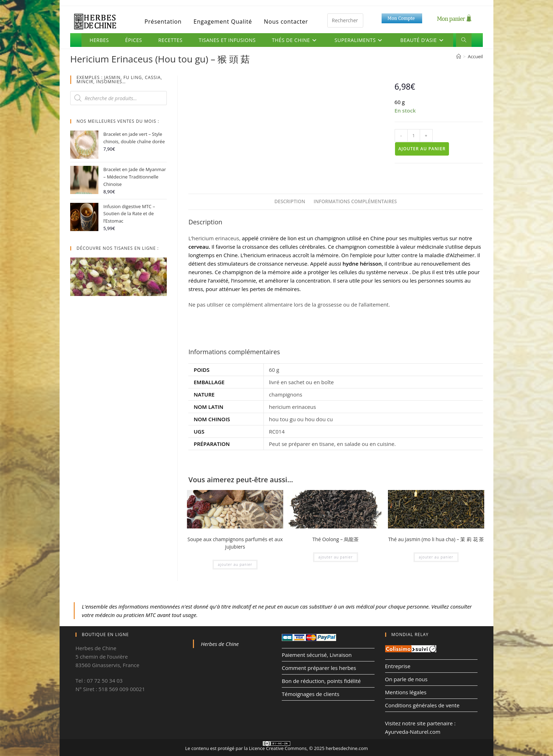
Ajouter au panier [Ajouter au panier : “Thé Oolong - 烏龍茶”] (336, 557)
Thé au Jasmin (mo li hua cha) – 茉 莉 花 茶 (436, 539)
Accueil (475, 56)
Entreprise (398, 666)
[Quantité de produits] (414, 135)
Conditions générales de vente (422, 705)
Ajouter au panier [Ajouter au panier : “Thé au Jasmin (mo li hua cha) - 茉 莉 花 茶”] (436, 557)
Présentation (163, 22)
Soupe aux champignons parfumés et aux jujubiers (235, 543)
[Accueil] (459, 56)
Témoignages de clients (311, 694)
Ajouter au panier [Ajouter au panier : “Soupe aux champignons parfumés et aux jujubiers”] (235, 564)
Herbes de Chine (220, 644)
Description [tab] (290, 201)
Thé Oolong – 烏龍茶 (336, 539)
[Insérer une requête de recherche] (345, 20)
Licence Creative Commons (278, 748)
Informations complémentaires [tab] (355, 201)
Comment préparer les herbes (319, 668)
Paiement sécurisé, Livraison (317, 655)
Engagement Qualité (223, 22)
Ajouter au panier (422, 149)
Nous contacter (286, 22)
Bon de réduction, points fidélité (321, 681)
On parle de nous (406, 679)
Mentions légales (406, 692)
